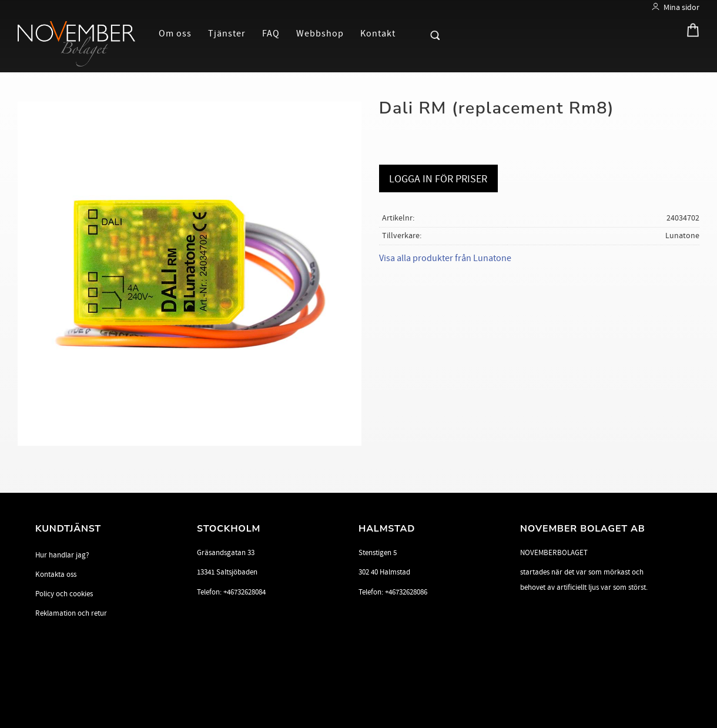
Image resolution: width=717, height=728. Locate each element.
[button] (415, 33)
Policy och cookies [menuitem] (64, 594)
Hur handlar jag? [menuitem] (62, 555)
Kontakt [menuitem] (378, 34)
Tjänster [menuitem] (227, 34)
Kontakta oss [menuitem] (56, 575)
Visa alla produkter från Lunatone (445, 258)
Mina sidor (681, 7)
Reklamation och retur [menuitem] (71, 613)
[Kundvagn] (690, 33)
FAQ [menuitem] (271, 34)
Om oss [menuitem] (175, 34)
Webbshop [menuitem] (320, 34)
